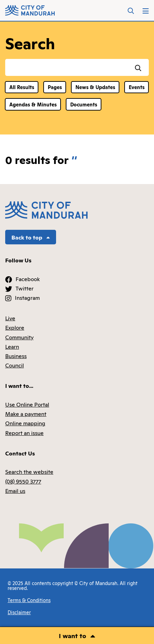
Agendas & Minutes (33, 104)
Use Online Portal (27, 404)
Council (15, 365)
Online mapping (25, 423)
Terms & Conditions (29, 600)
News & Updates (95, 87)
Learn (12, 346)
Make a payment (26, 414)
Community (19, 337)
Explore (15, 327)
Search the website (29, 471)
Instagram (27, 297)
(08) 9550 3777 (23, 481)
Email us (15, 490)
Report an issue (24, 433)
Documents (84, 104)
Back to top (31, 237)
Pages (55, 87)
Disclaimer (19, 612)
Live (10, 318)
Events (137, 87)
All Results (22, 87)
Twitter (25, 288)
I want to (73, 635)
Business (16, 356)
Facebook (28, 279)
